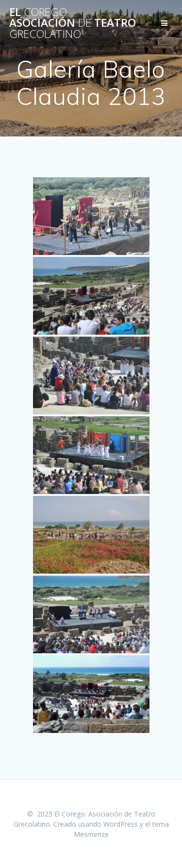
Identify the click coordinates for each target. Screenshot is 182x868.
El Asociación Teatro (73, 23)
